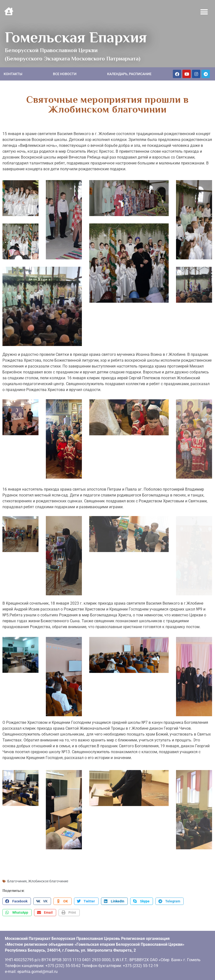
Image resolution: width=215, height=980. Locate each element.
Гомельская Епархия (76, 37)
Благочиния (17, 881)
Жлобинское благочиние (48, 881)
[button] (204, 12)
